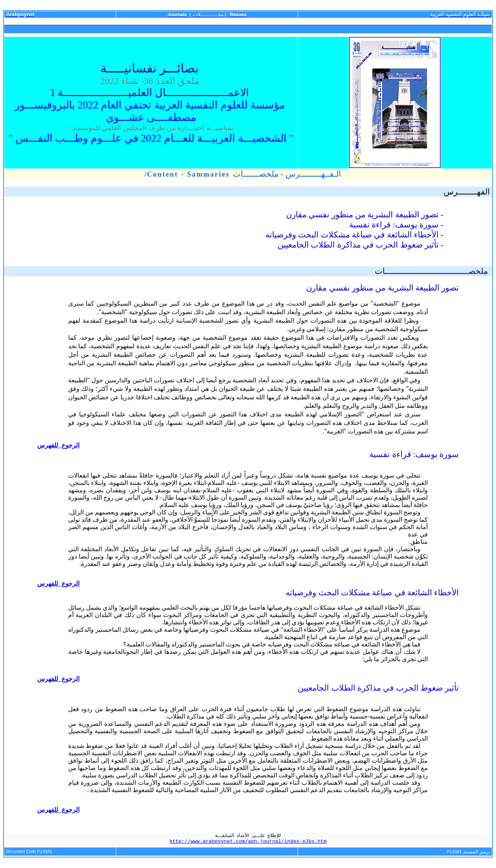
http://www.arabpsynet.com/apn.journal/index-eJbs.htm (248, 841)
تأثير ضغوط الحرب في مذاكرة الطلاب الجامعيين (378, 688)
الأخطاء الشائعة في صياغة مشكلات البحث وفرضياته (372, 593)
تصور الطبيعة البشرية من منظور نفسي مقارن (382, 288)
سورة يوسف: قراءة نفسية (414, 454)
